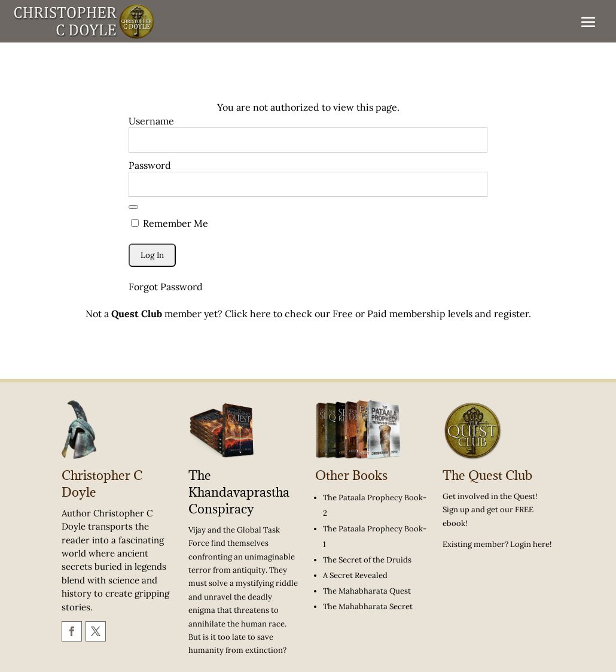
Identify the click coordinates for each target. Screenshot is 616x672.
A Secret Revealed (355, 575)
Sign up (456, 510)
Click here (248, 314)
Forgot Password (166, 287)
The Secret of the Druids (367, 560)
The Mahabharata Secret (368, 606)
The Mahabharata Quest (367, 591)
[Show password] (133, 207)
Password (150, 165)
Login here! (531, 544)
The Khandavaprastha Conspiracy (239, 492)
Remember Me (170, 223)
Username (151, 121)
